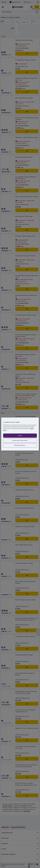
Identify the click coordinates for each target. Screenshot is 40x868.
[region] (20, 434)
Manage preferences (20, 445)
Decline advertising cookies (20, 440)
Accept (20, 435)
